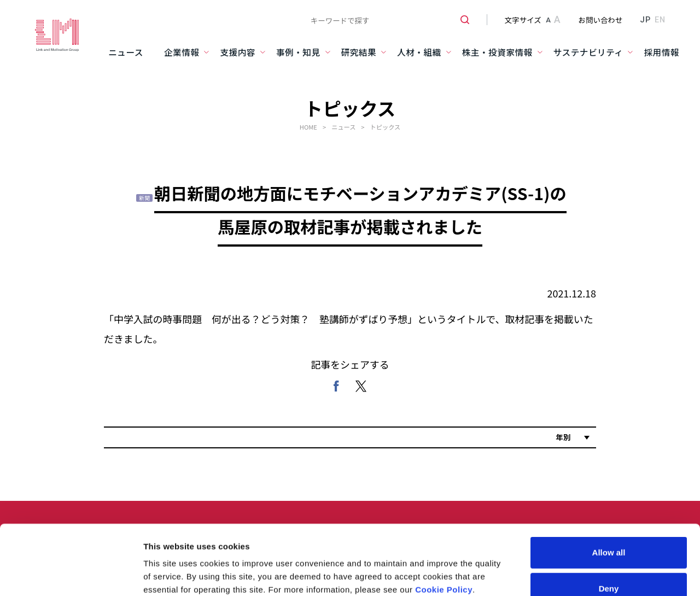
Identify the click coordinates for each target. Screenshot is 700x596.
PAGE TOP (671, 578)
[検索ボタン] (460, 20)
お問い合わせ (601, 20)
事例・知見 (298, 52)
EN (660, 20)
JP (645, 20)
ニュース (126, 52)
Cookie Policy (444, 499)
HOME (308, 127)
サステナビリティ (588, 52)
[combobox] (386, 20)
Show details (574, 548)
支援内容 (238, 52)
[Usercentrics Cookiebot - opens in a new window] (71, 548)
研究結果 (359, 52)
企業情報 (182, 52)
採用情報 (661, 52)
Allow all (609, 462)
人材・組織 (419, 52)
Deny (609, 497)
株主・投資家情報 (497, 52)
